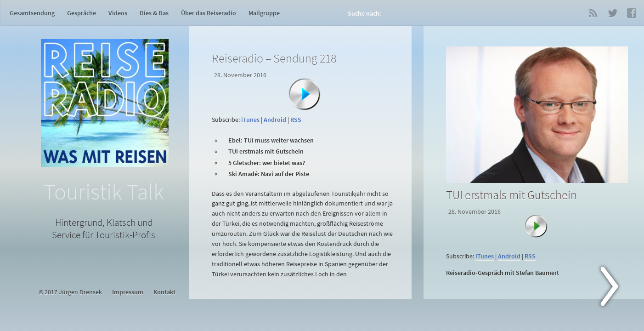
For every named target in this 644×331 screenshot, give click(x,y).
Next (615, 288)
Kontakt (164, 292)
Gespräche (82, 13)
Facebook (632, 13)
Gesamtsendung (32, 13)
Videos (118, 13)
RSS (593, 13)
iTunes (250, 120)
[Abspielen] (305, 94)
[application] (302, 108)
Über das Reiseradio (209, 13)
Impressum (128, 292)
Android (275, 120)
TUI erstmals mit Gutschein (511, 195)
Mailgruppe (264, 13)
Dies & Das (154, 13)
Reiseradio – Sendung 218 (274, 58)
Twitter (612, 13)
